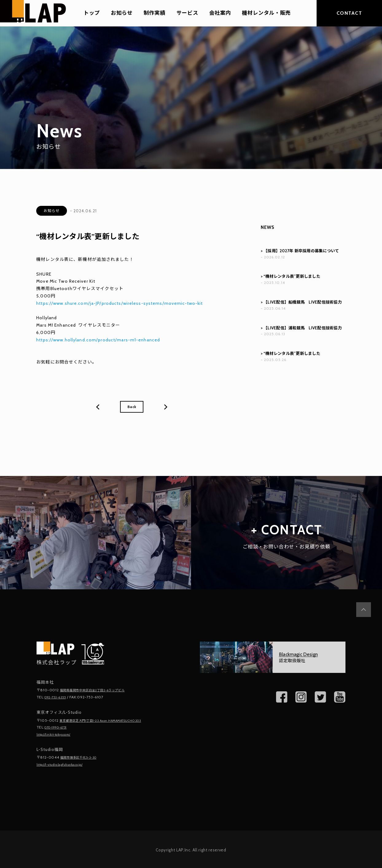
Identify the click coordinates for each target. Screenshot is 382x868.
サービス (187, 13)
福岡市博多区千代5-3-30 (82, 757)
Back (132, 407)
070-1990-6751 (59, 727)
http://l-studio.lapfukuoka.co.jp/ (66, 764)
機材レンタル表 (53, 259)
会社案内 (220, 13)
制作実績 (155, 13)
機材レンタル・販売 (266, 13)
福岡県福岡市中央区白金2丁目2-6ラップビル (99, 691)
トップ (92, 13)
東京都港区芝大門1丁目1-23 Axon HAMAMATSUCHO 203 (110, 721)
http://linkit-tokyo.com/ (58, 734)
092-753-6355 (58, 698)
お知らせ (122, 13)
